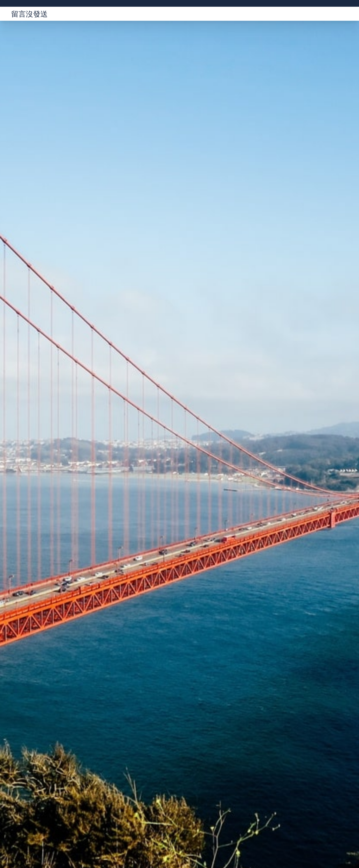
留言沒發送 (29, 14)
